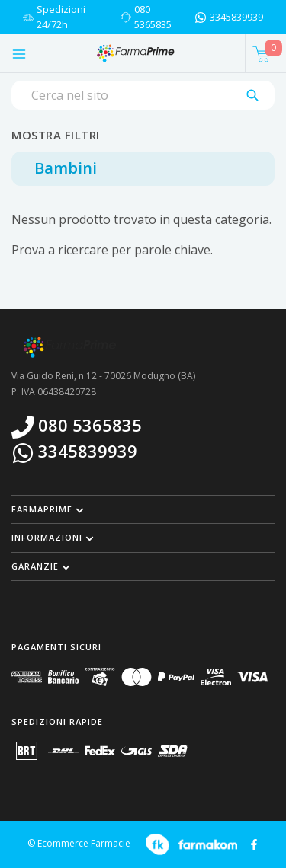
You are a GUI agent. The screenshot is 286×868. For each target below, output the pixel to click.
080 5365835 (153, 17)
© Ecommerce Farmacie (79, 843)
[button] (143, 509)
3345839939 (236, 17)
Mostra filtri (56, 135)
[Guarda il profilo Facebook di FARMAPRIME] (254, 842)
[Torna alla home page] (135, 53)
